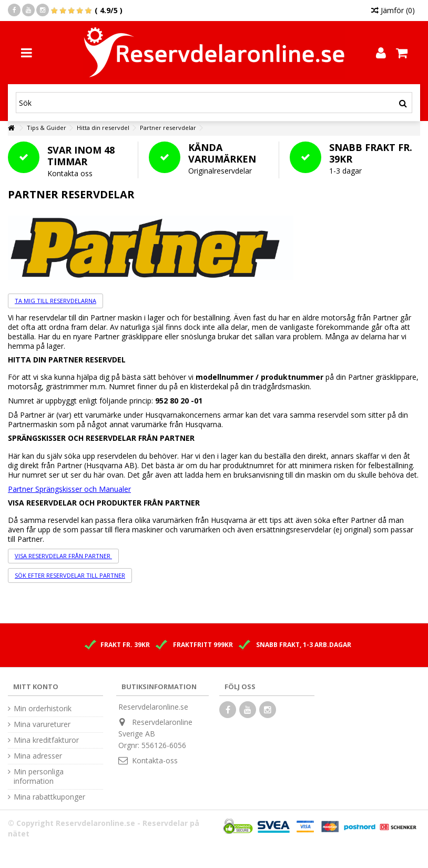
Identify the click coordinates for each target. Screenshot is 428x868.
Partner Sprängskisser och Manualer (69, 489)
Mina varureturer (42, 724)
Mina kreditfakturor (46, 740)
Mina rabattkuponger (49, 797)
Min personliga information (39, 776)
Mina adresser (38, 756)
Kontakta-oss (155, 760)
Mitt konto (36, 687)
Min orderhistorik (43, 709)
